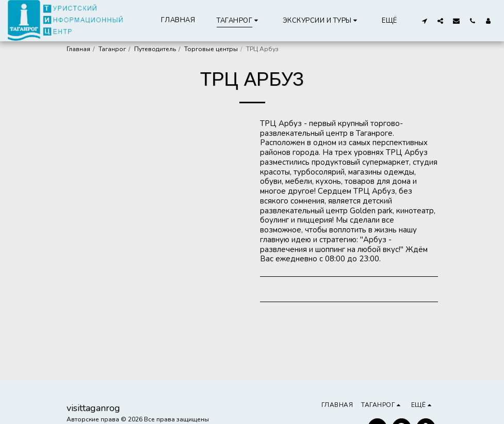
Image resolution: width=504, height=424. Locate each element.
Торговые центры (211, 49)
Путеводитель (155, 49)
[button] (322, 20)
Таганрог (112, 49)
